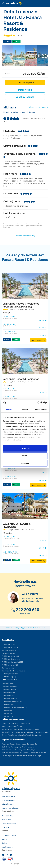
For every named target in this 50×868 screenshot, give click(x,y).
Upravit (25, 456)
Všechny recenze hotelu (39, 107)
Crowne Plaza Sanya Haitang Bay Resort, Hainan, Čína (21, 735)
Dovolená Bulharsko (9, 690)
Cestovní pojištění (8, 800)
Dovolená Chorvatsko (10, 687)
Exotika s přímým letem (10, 674)
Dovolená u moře (8, 668)
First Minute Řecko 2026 (10, 656)
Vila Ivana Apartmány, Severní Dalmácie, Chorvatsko (21, 729)
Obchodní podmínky (9, 835)
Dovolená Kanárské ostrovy (12, 701)
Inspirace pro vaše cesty (10, 808)
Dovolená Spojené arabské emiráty (14, 707)
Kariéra (4, 843)
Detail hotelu (25, 90)
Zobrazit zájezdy (25, 82)
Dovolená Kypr (7, 710)
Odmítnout (25, 463)
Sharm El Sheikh (33, 628)
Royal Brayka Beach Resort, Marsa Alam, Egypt (19, 750)
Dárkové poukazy (8, 804)
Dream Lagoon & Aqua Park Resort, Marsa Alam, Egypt (21, 756)
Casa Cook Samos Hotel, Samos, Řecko (16, 723)
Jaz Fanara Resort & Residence (21, 379)
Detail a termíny (38, 340)
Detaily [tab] (25, 409)
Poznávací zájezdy (8, 653)
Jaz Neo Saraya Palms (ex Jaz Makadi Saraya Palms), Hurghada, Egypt (25, 732)
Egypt (23, 628)
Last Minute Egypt (8, 644)
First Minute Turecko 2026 (11, 659)
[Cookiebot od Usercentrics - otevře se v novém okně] (37, 403)
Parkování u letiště (8, 796)
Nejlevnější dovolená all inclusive (13, 671)
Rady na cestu (7, 820)
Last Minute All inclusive (10, 647)
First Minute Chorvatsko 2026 (12, 662)
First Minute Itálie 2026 (10, 665)
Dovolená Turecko (8, 693)
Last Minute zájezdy (9, 677)
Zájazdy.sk (5, 827)
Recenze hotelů (7, 816)
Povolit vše (25, 448)
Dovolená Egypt (7, 704)
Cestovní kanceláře (9, 824)
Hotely (17, 628)
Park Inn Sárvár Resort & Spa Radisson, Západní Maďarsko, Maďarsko (25, 753)
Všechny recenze (25, 97)
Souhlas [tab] (9, 409)
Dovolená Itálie (7, 713)
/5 (9, 41)
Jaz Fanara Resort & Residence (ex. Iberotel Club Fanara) (21, 305)
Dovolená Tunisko (8, 696)
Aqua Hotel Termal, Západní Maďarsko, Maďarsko (19, 744)
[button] (12, 8)
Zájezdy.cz (9, 628)
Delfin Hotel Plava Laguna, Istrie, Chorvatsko (18, 747)
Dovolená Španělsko (9, 698)
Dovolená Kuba (7, 716)
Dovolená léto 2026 (9, 650)
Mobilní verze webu (9, 847)
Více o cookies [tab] (41, 409)
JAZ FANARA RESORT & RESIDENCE (17, 525)
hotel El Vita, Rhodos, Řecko (12, 726)
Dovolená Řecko (8, 684)
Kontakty (5, 839)
